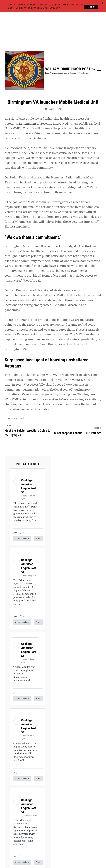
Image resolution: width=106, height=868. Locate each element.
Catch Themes (63, 860)
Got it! (91, 7)
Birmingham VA (29, 87)
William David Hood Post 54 (70, 32)
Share (38, 502)
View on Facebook (22, 502)
